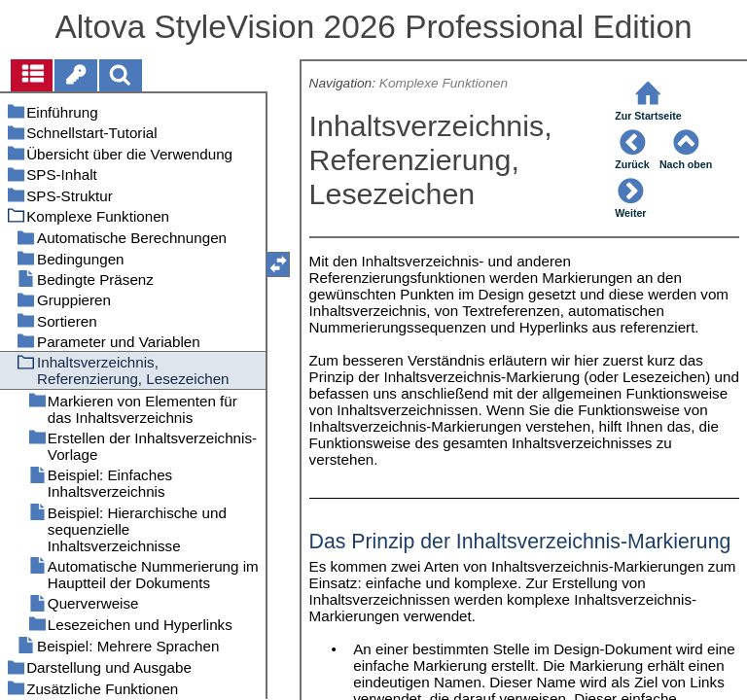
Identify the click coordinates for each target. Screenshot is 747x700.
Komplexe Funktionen (444, 83)
